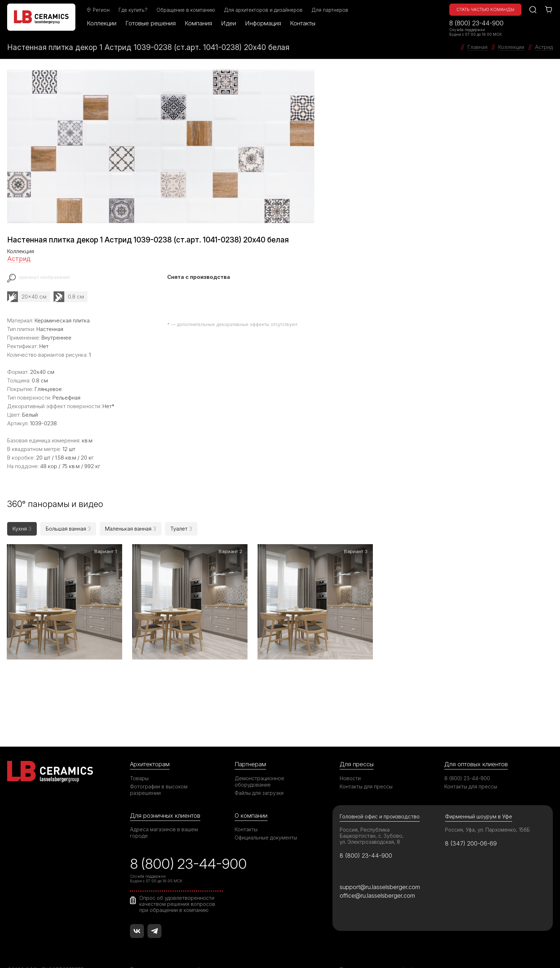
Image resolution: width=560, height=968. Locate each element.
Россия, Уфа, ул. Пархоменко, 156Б (488, 809)
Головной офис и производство (380, 796)
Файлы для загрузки (259, 773)
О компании (251, 795)
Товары (139, 758)
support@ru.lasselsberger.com (380, 867)
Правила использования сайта (168, 950)
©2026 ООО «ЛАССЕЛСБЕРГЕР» (47, 950)
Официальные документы (266, 817)
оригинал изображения (44, 277)
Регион (99, 10)
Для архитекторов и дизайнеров (264, 10)
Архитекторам (150, 744)
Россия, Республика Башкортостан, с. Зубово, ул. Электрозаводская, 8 (372, 815)
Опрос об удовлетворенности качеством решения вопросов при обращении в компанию (177, 884)
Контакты (303, 23)
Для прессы (357, 744)
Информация (264, 23)
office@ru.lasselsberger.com (377, 876)
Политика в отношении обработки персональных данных (410, 950)
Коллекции (102, 23)
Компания (199, 23)
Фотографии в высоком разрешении (159, 769)
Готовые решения (151, 23)
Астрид (19, 259)
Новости (350, 758)
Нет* (108, 406)
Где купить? (134, 10)
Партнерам (250, 744)
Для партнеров (331, 10)
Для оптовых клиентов (476, 744)
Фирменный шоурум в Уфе (479, 796)
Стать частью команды (485, 9)
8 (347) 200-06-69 (471, 823)
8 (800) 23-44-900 (476, 23)
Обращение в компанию (186, 10)
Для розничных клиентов (165, 795)
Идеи (229, 23)
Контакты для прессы (366, 766)
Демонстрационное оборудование (260, 761)
